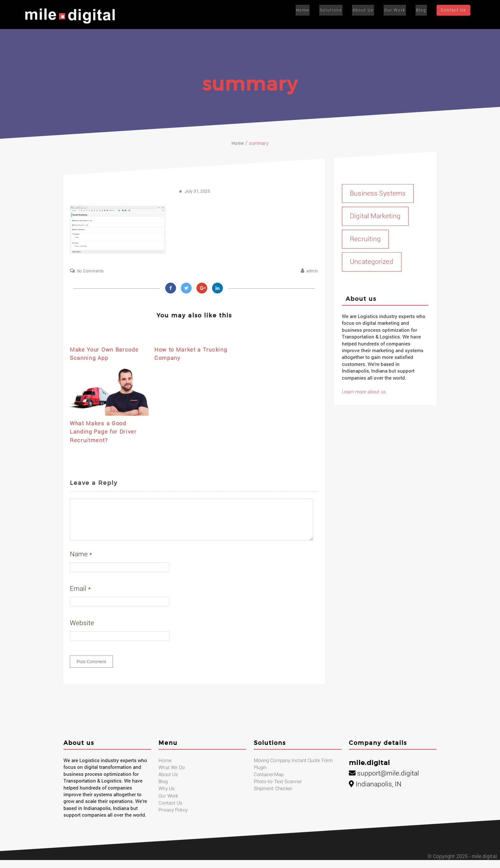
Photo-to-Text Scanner (278, 790)
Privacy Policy (173, 819)
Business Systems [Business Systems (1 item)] (377, 193)
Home (307, 10)
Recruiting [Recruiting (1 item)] (365, 239)
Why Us (166, 797)
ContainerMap (268, 783)
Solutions (334, 10)
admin (312, 271)
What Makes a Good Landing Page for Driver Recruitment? (107, 432)
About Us (365, 10)
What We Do (171, 776)
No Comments (90, 271)
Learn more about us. (364, 392)
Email (80, 597)
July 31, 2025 (197, 191)
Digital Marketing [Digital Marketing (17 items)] (375, 216)
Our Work (396, 10)
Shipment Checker (273, 797)
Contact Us (453, 11)
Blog (421, 10)
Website (82, 631)
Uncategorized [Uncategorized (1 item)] (371, 262)
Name (81, 562)
